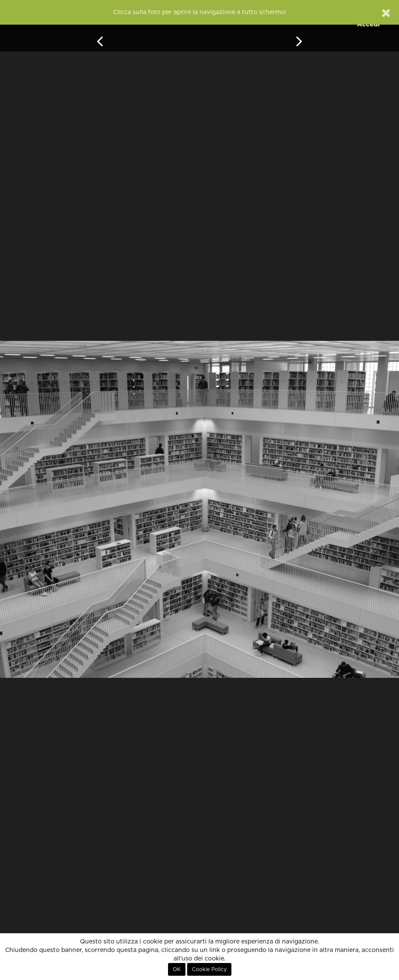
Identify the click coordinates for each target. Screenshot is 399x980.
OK (177, 969)
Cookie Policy (209, 969)
